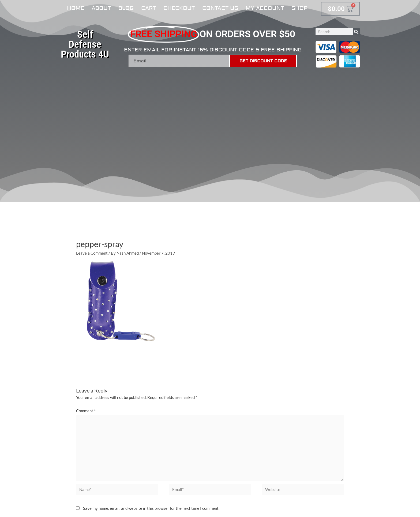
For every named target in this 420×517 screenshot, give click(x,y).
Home (76, 8)
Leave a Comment (92, 253)
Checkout (179, 8)
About (101, 8)
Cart (149, 8)
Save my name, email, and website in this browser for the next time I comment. (151, 508)
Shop (299, 8)
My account (265, 8)
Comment (86, 411)
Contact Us (220, 8)
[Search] (356, 32)
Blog (126, 8)
